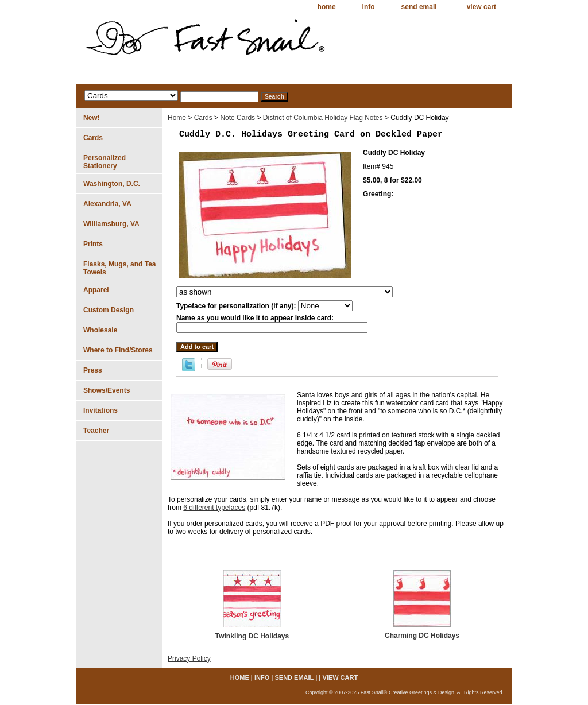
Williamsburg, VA (111, 224)
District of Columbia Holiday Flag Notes (323, 118)
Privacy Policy (189, 658)
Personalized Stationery (105, 162)
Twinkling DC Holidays (252, 636)
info (369, 7)
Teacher (96, 431)
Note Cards (237, 118)
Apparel (96, 290)
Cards (203, 118)
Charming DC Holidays (422, 636)
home (327, 7)
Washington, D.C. (112, 184)
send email (419, 7)
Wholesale (100, 330)
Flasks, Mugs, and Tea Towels (119, 268)
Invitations (100, 410)
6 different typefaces (214, 508)
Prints (93, 244)
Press (93, 370)
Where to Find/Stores (118, 350)
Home (177, 118)
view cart (481, 7)
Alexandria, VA (107, 204)
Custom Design (109, 310)
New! (92, 118)
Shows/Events (107, 390)
